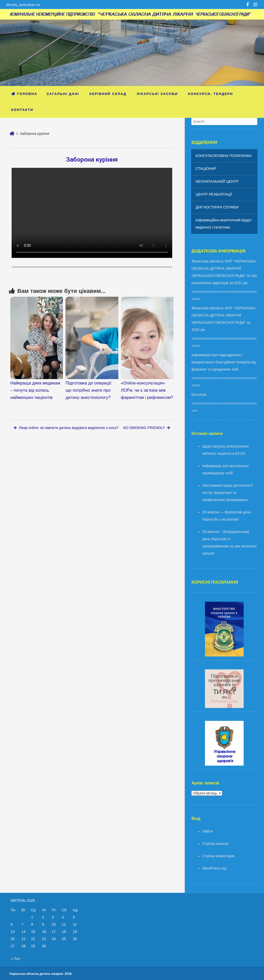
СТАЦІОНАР (206, 169)
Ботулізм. (199, 395)
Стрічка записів (215, 844)
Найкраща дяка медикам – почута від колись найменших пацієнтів (35, 390)
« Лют (15, 959)
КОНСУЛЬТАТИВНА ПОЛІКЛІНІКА (224, 156)
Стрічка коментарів (218, 856)
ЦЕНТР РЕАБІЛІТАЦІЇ (214, 194)
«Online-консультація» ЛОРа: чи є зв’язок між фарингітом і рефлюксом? (147, 390)
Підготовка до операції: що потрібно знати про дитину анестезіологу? (89, 390)
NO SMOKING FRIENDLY (146, 428)
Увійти (207, 831)
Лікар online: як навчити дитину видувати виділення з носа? (66, 428)
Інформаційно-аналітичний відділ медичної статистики (223, 224)
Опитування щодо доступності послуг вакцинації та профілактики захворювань (228, 493)
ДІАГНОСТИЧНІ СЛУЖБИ (217, 207)
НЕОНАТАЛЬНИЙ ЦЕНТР (217, 181)
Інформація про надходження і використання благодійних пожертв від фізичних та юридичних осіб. (224, 362)
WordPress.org (214, 868)
